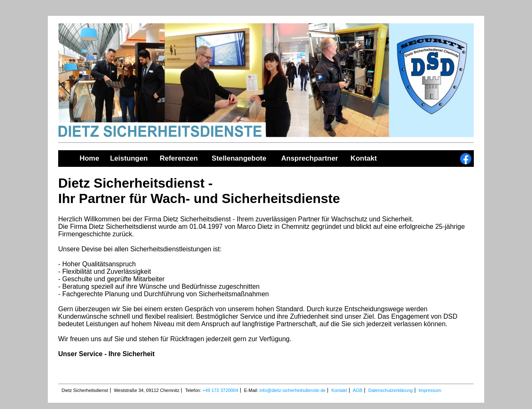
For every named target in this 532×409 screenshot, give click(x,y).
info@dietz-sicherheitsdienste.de (292, 390)
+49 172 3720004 (220, 390)
